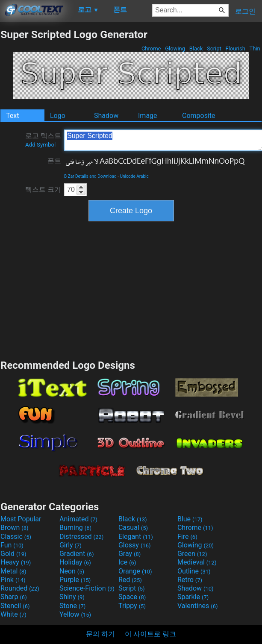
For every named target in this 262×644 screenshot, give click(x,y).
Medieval (197, 562)
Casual (133, 528)
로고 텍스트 (43, 140)
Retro (190, 580)
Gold (13, 554)
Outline (194, 571)
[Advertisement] (131, 289)
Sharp (14, 597)
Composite (199, 116)
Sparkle (193, 597)
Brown (14, 528)
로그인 (245, 11)
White (13, 614)
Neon (72, 571)
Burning (75, 528)
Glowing (175, 49)
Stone (72, 606)
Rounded (20, 588)
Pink (13, 580)
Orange (135, 571)
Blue (190, 519)
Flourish (235, 49)
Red (130, 580)
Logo (58, 116)
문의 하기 (100, 634)
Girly (71, 545)
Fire (187, 537)
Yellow (75, 614)
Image (148, 116)
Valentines (198, 606)
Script (214, 49)
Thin (255, 49)
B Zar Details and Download (90, 176)
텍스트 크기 (43, 190)
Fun (12, 545)
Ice (127, 562)
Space (132, 597)
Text (12, 116)
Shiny (72, 597)
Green (192, 554)
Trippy (132, 606)
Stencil (15, 606)
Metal (13, 571)
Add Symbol (40, 145)
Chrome (151, 49)
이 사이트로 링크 (150, 634)
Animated (78, 519)
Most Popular (21, 519)
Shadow (106, 116)
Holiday (75, 562)
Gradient (77, 554)
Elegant (136, 537)
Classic (16, 537)
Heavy (16, 562)
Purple (75, 580)
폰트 (54, 161)
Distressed (81, 537)
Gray (130, 554)
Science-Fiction (87, 588)
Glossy (135, 545)
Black (196, 49)
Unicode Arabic (134, 176)
